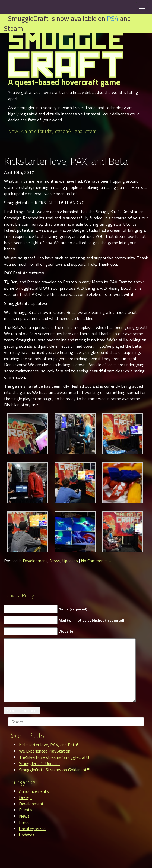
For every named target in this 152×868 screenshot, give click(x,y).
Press (24, 822)
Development (35, 561)
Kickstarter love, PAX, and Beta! (48, 745)
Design (25, 797)
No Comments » (96, 561)
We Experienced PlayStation (45, 751)
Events (26, 810)
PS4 (113, 18)
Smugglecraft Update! (39, 763)
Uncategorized (32, 829)
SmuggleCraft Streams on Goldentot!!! (55, 770)
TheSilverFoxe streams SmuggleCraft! (54, 757)
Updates (70, 561)
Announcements (34, 791)
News (55, 561)
